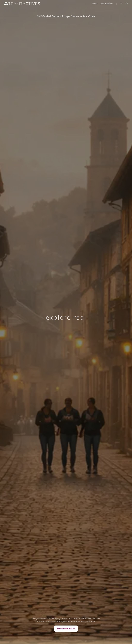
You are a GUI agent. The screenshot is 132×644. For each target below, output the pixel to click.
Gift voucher (107, 4)
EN (127, 4)
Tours (95, 4)
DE (121, 4)
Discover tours (66, 629)
